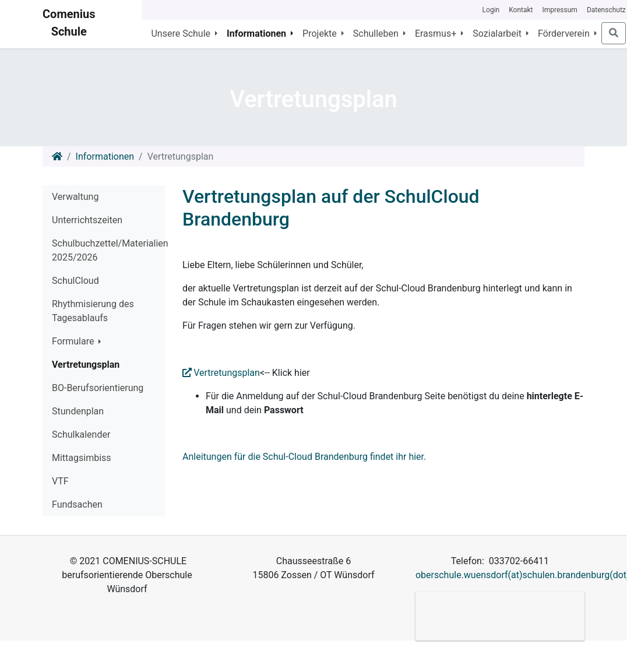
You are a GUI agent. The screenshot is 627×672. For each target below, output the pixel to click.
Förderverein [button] (565, 34)
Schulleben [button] (377, 34)
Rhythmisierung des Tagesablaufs (93, 311)
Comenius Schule (69, 23)
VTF (60, 481)
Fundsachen (77, 504)
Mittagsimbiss (82, 458)
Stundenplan (78, 411)
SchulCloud (75, 281)
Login (491, 10)
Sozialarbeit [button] (498, 34)
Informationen (105, 156)
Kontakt (521, 10)
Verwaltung (75, 197)
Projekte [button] (321, 34)
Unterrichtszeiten (87, 220)
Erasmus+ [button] (437, 34)
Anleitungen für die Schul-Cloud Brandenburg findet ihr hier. (304, 457)
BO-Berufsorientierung (98, 388)
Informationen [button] (258, 34)
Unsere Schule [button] (182, 34)
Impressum (560, 10)
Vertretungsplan (86, 365)
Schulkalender (81, 434)
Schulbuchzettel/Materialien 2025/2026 (108, 250)
